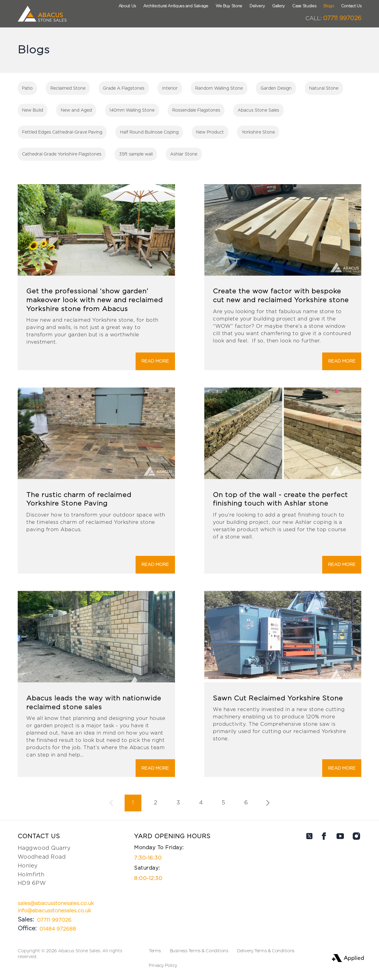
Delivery (257, 6)
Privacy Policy (163, 966)
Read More (155, 361)
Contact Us (351, 6)
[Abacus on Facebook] (324, 883)
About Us (127, 6)
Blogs (328, 6)
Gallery (279, 6)
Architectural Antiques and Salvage (176, 6)
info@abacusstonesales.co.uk (54, 911)
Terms (155, 951)
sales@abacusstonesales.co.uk (56, 903)
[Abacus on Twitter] (309, 883)
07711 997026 (333, 18)
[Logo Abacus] (42, 14)
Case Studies (304, 6)
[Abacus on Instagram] (356, 883)
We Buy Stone (229, 6)
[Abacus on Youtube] (340, 883)
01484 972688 (58, 929)
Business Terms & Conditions (199, 951)
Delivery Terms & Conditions (266, 951)
